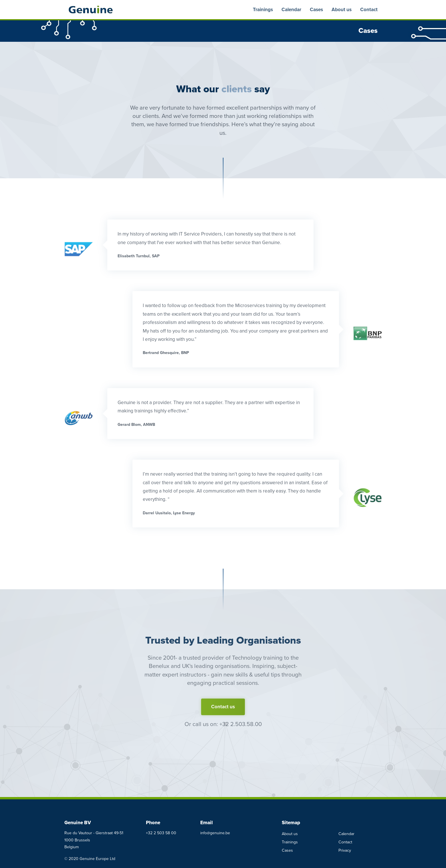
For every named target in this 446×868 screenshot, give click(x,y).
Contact (369, 10)
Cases (316, 10)
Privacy (345, 850)
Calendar (291, 10)
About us (342, 10)
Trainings (263, 10)
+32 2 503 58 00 (161, 833)
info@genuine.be (215, 833)
